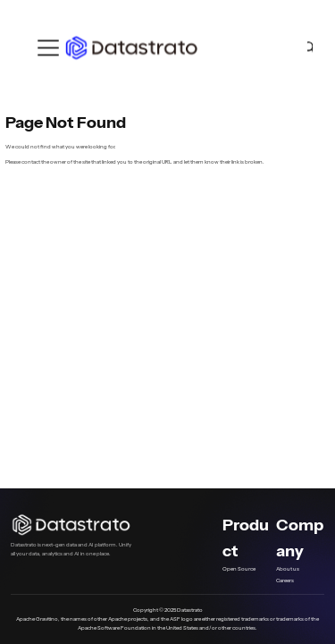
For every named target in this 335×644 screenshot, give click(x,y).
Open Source (239, 569)
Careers (285, 580)
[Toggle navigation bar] (48, 48)
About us (288, 569)
